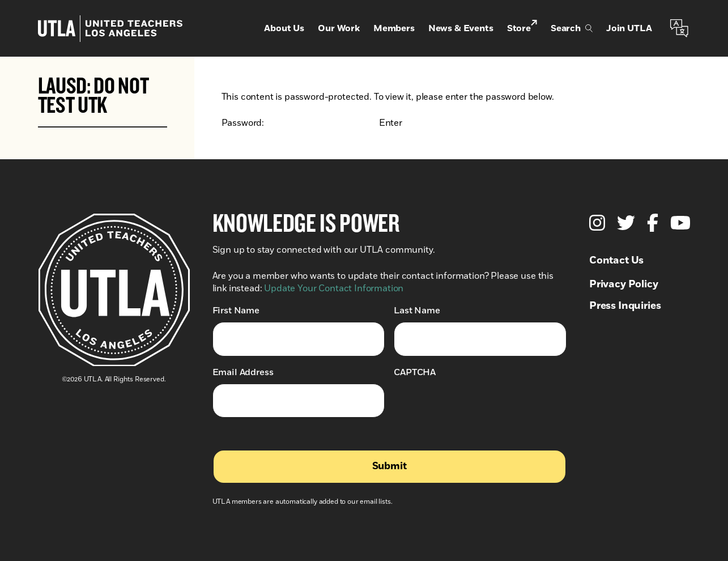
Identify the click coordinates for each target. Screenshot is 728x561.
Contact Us (616, 261)
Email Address (243, 372)
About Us (284, 28)
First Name (236, 310)
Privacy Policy (624, 284)
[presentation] (480, 406)
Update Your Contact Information (334, 288)
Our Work (339, 28)
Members (394, 28)
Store (522, 27)
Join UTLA (629, 28)
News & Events (461, 28)
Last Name (417, 310)
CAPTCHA (415, 372)
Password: (299, 123)
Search (572, 28)
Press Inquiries (625, 306)
